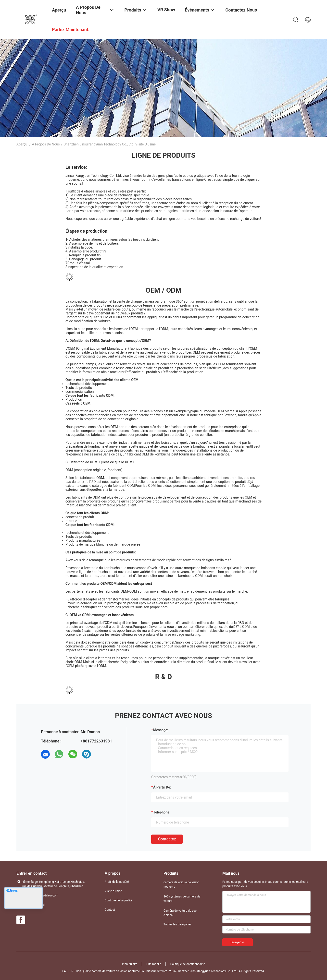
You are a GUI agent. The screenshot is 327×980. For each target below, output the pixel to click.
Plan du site (130, 964)
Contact (110, 910)
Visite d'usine (113, 891)
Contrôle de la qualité (119, 900)
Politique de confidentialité (188, 964)
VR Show (166, 10)
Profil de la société (117, 882)
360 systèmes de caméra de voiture (182, 899)
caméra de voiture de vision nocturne (181, 884)
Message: (161, 730)
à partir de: (162, 787)
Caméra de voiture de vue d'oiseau (180, 913)
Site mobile (154, 964)
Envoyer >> (238, 942)
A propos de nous (46, 144)
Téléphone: (162, 812)
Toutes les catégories (177, 924)
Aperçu (22, 144)
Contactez (167, 839)
